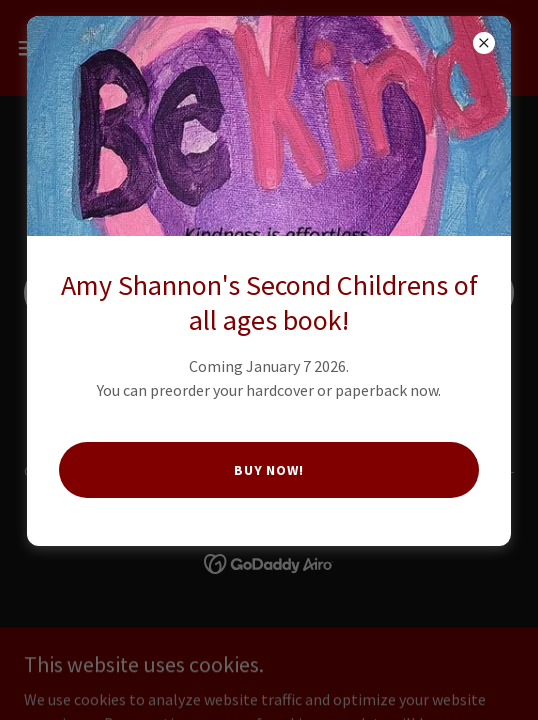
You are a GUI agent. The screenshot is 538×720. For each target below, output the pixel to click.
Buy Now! (269, 470)
